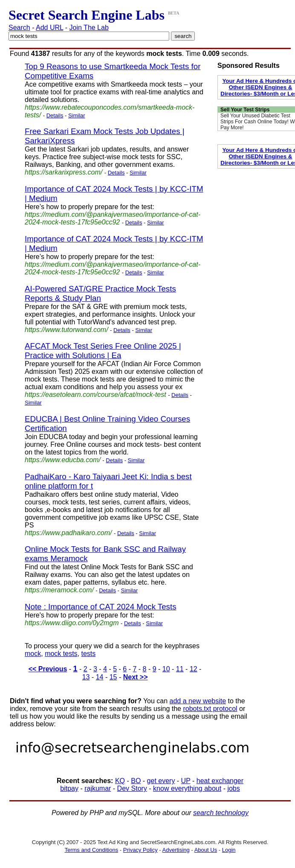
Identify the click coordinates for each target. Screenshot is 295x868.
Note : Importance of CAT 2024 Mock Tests (101, 607)
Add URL (49, 28)
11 (180, 669)
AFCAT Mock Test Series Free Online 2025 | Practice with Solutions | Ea (103, 351)
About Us (206, 850)
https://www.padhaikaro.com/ (68, 533)
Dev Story (132, 788)
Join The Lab (89, 28)
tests (88, 654)
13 (86, 677)
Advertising (176, 850)
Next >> (136, 677)
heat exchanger (220, 781)
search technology (221, 813)
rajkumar (98, 788)
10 (166, 669)
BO (136, 781)
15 (113, 677)
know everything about (187, 788)
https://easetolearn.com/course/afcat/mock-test (95, 395)
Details (55, 115)
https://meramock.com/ (59, 590)
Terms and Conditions (91, 850)
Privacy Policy (140, 850)
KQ (120, 781)
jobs (233, 788)
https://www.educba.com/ (63, 460)
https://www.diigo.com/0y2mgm (72, 623)
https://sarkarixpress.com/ (64, 172)
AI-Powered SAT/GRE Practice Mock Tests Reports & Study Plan (100, 293)
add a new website (198, 701)
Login (229, 850)
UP (186, 781)
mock (33, 654)
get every (161, 781)
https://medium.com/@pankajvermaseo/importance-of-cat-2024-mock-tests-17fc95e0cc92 (113, 218)
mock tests (61, 654)
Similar (77, 115)
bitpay (69, 788)
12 (194, 669)
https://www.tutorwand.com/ (67, 330)
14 (100, 677)
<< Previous (48, 669)
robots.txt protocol (210, 709)
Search (19, 28)
